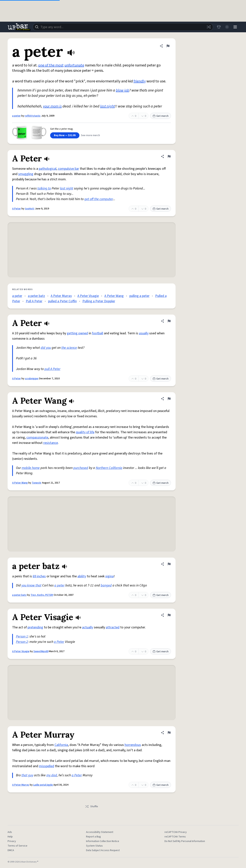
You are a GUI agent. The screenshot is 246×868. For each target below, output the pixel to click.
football (98, 333)
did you (46, 348)
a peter (16, 116)
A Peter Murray (61, 296)
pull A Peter (52, 369)
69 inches (39, 576)
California (61, 745)
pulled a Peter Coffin (62, 301)
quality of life (85, 432)
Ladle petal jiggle (43, 785)
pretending (35, 627)
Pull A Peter (34, 301)
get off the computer (99, 199)
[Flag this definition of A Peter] (169, 156)
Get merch (161, 116)
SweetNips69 (41, 651)
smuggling (26, 174)
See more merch (90, 135)
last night (107, 106)
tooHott (30, 209)
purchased (81, 468)
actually (88, 627)
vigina (109, 576)
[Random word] (208, 27)
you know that (31, 585)
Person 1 (22, 636)
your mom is (52, 106)
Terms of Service (17, 846)
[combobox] (123, 27)
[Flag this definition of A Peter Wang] (169, 399)
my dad (52, 775)
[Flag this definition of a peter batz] (169, 564)
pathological (48, 169)
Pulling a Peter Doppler (99, 301)
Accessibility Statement (100, 832)
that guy (27, 775)
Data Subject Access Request (103, 850)
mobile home (31, 468)
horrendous (133, 745)
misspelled (47, 766)
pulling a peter (139, 296)
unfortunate (74, 65)
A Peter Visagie (88, 296)
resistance (51, 443)
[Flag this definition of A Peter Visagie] (169, 615)
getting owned (77, 333)
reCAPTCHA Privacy (176, 832)
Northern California (109, 468)
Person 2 (22, 642)
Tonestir (37, 483)
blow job (123, 90)
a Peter (59, 642)
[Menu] (235, 27)
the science (69, 348)
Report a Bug (93, 837)
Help (10, 837)
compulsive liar (68, 169)
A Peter (17, 209)
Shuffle (91, 806)
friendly (140, 81)
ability (82, 576)
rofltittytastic (33, 116)
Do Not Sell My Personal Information (185, 841)
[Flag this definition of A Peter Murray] (169, 733)
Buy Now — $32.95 (65, 135)
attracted (113, 627)
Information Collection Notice (103, 841)
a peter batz (36, 296)
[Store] (218, 27)
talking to (44, 188)
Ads (10, 832)
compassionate (37, 438)
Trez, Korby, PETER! (42, 595)
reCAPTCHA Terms (175, 837)
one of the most (51, 65)
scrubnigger (32, 379)
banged (106, 585)
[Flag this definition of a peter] (168, 46)
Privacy (12, 841)
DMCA (11, 850)
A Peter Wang (114, 296)
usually (144, 333)
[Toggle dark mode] (227, 27)
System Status (94, 846)
